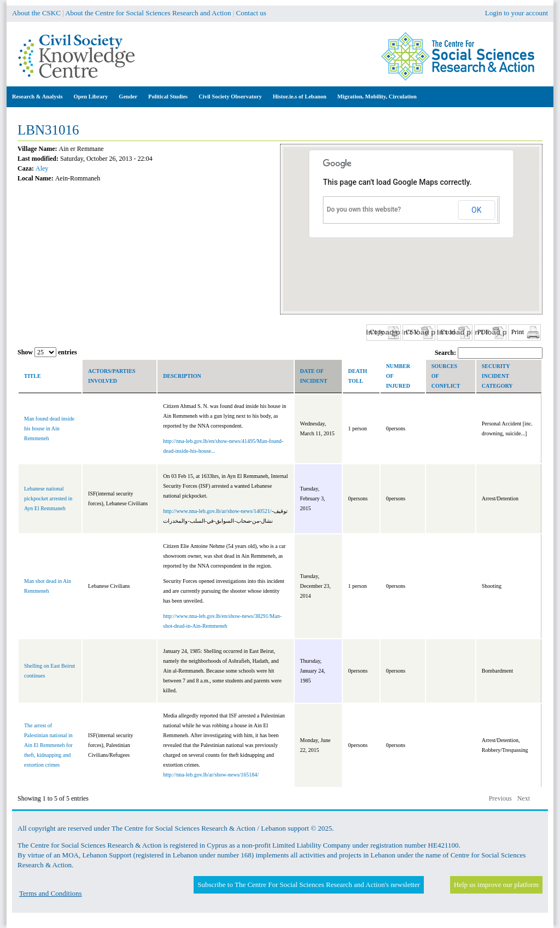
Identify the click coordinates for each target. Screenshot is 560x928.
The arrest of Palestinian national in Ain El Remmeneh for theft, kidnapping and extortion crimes (48, 745)
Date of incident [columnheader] (314, 376)
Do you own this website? (364, 209)
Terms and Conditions (51, 893)
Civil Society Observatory (230, 97)
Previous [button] (500, 798)
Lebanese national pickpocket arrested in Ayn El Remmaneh (48, 498)
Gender (128, 97)
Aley (42, 168)
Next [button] (524, 798)
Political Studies (168, 97)
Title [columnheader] (33, 376)
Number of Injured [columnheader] (398, 376)
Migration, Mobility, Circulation (377, 97)
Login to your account (517, 13)
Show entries (47, 352)
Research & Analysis (37, 97)
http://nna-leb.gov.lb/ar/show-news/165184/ (211, 775)
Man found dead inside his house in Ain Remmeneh (49, 428)
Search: (489, 353)
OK (476, 210)
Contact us (251, 13)
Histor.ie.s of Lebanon (300, 97)
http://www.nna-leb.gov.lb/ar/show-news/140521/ (217, 511)
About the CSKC (36, 13)
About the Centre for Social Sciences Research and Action (148, 13)
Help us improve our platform (496, 885)
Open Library (91, 97)
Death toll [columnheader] (358, 376)
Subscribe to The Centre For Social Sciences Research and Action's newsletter (308, 885)
